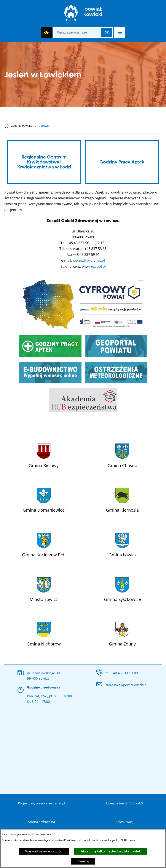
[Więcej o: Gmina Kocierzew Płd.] (44, 544)
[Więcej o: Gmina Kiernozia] (122, 499)
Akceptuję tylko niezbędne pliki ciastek (111, 851)
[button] (120, 32)
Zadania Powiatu (22, 126)
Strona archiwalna (41, 822)
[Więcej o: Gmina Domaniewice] (44, 499)
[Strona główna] (83, 14)
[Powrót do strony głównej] (8, 126)
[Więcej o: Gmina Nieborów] (44, 633)
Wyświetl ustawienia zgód (44, 851)
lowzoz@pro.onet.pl (89, 260)
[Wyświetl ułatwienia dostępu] (46, 32)
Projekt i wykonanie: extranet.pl (41, 803)
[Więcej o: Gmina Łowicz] (122, 544)
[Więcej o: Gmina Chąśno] (122, 455)
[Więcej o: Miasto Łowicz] (44, 589)
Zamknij (83, 861)
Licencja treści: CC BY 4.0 (124, 803)
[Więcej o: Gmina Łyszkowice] (122, 589)
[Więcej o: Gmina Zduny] (122, 633)
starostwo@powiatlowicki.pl (127, 685)
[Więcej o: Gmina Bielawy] (44, 455)
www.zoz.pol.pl (94, 266)
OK (107, 32)
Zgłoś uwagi (124, 822)
